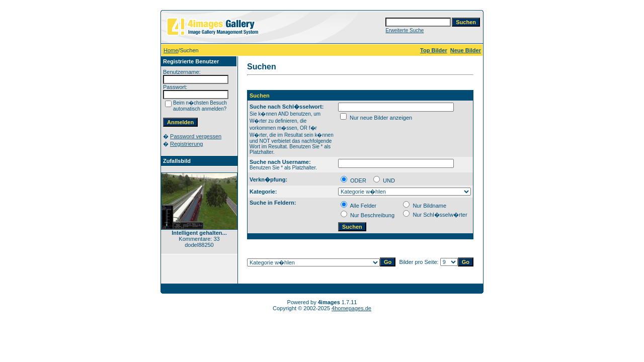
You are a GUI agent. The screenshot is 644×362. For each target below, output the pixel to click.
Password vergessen (196, 136)
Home (171, 50)
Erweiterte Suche (405, 30)
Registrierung (186, 144)
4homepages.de (351, 308)
